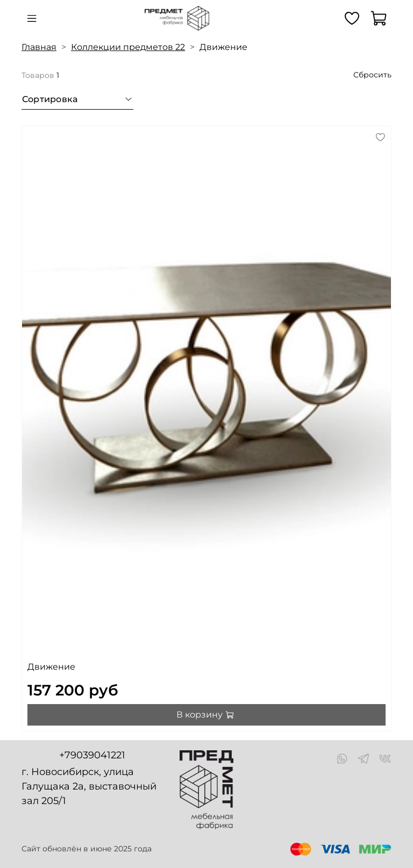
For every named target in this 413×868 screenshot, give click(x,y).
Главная (39, 47)
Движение (51, 667)
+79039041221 (92, 755)
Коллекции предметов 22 (128, 47)
